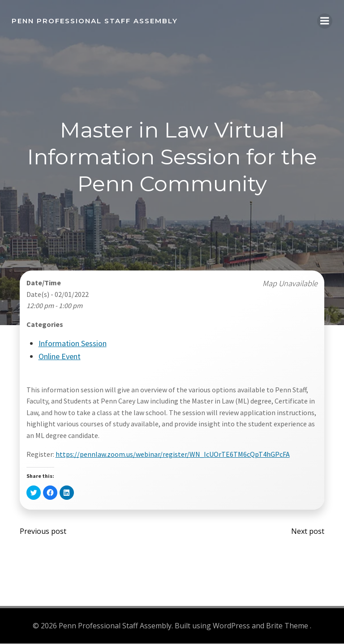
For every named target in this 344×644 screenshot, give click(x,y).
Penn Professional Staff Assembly (94, 20)
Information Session (73, 345)
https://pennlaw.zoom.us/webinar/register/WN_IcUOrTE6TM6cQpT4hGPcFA (173, 455)
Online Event (60, 358)
